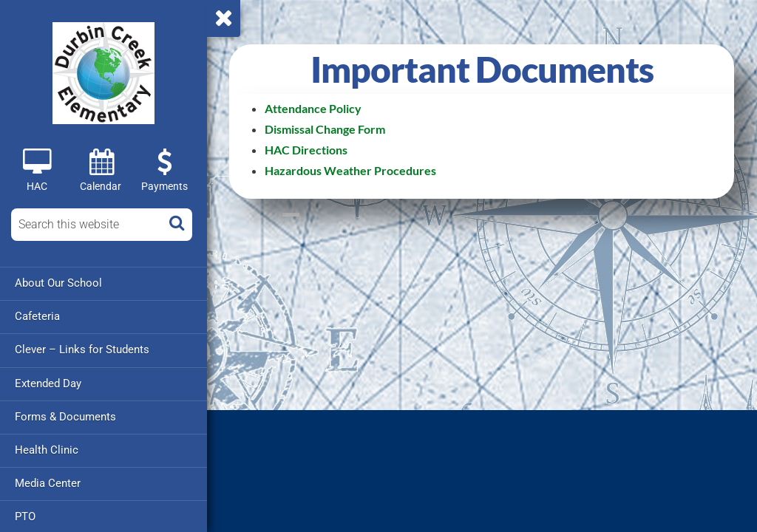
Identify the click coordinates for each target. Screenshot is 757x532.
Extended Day (48, 383)
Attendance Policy (313, 108)
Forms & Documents (65, 416)
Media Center (48, 482)
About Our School (58, 283)
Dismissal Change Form (325, 129)
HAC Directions (306, 150)
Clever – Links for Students (82, 349)
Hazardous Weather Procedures (350, 170)
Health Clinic (47, 449)
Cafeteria (37, 316)
